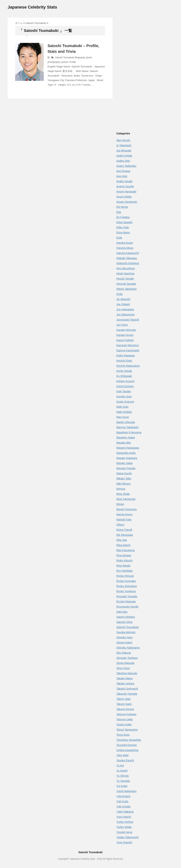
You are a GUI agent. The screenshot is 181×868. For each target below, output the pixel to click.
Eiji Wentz (122, 207)
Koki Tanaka (124, 391)
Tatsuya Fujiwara (126, 714)
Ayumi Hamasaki (126, 192)
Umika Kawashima (127, 750)
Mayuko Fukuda (126, 468)
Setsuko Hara (124, 637)
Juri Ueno (122, 325)
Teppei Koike (124, 725)
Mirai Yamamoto (126, 499)
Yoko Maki (122, 755)
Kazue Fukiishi (125, 340)
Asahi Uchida (124, 156)
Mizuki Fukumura (127, 509)
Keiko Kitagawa (126, 356)
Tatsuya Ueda (125, 719)
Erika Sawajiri (124, 222)
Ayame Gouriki (125, 186)
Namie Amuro (124, 514)
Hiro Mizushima (125, 268)
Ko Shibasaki (124, 376)
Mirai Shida (123, 494)
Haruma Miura (125, 248)
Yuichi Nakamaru (126, 791)
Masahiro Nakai (126, 438)
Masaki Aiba (123, 443)
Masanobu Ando (126, 453)
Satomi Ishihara (126, 617)
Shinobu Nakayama (128, 648)
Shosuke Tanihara (127, 658)
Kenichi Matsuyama (128, 366)
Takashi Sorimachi (127, 689)
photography (54, 62)
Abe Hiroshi (123, 140)
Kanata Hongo (125, 335)
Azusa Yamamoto (127, 202)
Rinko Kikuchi (124, 561)
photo (89, 58)
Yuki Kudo (122, 801)
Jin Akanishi (123, 299)
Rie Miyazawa (125, 535)
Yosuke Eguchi (125, 760)
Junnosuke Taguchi (128, 320)
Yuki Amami (123, 796)
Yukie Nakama (125, 812)
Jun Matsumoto (125, 315)
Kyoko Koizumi (125, 402)
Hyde (119, 294)
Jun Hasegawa (125, 309)
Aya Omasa (123, 171)
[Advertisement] (148, 44)
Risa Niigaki (123, 566)
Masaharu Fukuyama (129, 432)
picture (65, 62)
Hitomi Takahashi (126, 289)
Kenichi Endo (124, 361)
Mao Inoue (123, 417)
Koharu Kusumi (125, 381)
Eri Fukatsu (123, 217)
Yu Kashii (122, 771)
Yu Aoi (120, 766)
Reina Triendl (124, 530)
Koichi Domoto (125, 386)
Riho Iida (122, 540)
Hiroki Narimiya (125, 274)
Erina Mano (123, 233)
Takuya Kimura (125, 709)
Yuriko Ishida (124, 827)
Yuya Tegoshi (124, 842)
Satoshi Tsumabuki (65, 58)
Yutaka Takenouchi (127, 837)
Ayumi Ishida (124, 197)
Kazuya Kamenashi (128, 350)
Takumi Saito (124, 704)
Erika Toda (123, 227)
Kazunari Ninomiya (128, 345)
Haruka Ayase (125, 243)
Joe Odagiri (123, 304)
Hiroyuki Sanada (126, 284)
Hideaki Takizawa (127, 258)
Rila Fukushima (125, 550)
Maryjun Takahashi (127, 427)
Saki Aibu (122, 612)
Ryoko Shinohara (127, 586)
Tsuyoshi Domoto (127, 745)
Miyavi (120, 504)
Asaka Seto (123, 161)
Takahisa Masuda (127, 673)
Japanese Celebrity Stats (32, 7)
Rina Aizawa (124, 555)
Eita (119, 212)
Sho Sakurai (124, 653)
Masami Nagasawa (128, 448)
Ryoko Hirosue (125, 576)
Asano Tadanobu (126, 166)
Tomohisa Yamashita (129, 740)
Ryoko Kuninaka (126, 581)
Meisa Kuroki (124, 473)
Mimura (121, 489)
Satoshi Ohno (124, 622)
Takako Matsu (125, 678)
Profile (73, 62)
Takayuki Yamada (127, 694)
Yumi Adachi (124, 817)
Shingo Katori (124, 643)
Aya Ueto (122, 176)
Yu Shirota (123, 776)
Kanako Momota (126, 330)
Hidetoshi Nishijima (128, 263)
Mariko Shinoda (126, 422)
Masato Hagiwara (127, 458)
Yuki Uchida (123, 807)
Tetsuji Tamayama (127, 730)
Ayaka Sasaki (124, 181)
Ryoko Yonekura (126, 591)
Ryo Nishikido (125, 571)
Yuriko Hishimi (125, 822)
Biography (80, 58)
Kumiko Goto (124, 397)
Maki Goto (122, 407)
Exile (119, 238)
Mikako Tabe (124, 479)
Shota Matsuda (125, 663)
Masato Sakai (124, 463)
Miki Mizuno (123, 484)
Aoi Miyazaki (124, 151)
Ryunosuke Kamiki (127, 607)
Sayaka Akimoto (126, 632)
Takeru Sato (123, 699)
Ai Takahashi (124, 145)
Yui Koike (122, 786)
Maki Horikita (124, 412)
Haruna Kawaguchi (128, 253)
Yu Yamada (123, 781)
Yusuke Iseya (124, 832)
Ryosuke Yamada (127, 596)
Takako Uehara (125, 684)
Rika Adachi (123, 545)
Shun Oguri (123, 668)
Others (120, 525)
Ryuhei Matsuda (126, 602)
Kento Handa (124, 371)
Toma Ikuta (123, 735)
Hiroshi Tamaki (125, 279)
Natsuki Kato (124, 520)
